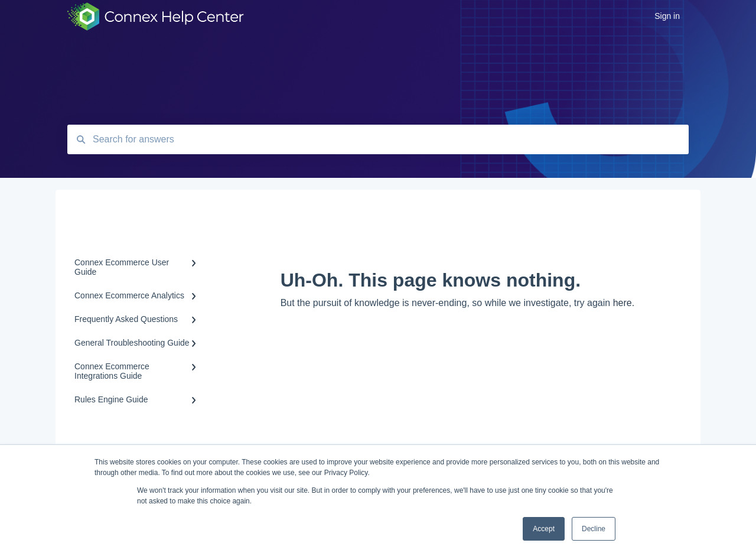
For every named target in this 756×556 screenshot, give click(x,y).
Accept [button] (544, 529)
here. (624, 303)
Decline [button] (594, 529)
